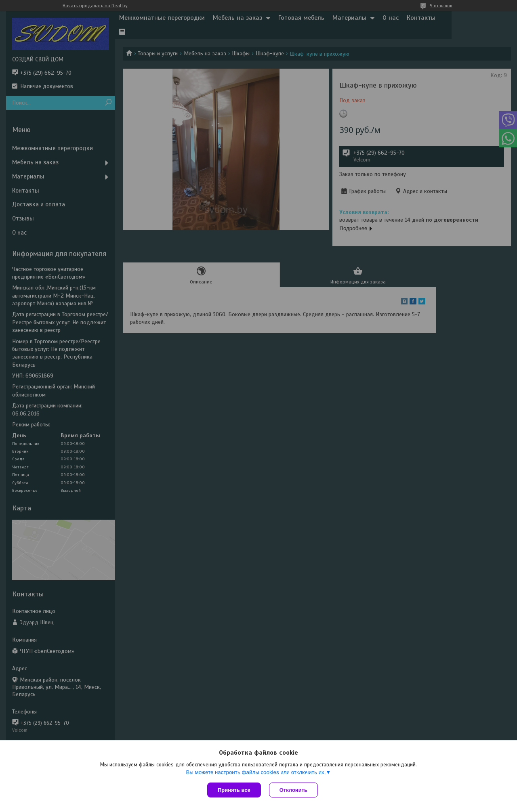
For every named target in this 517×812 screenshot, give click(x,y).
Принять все (234, 790)
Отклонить (293, 790)
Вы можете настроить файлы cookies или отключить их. (256, 772)
